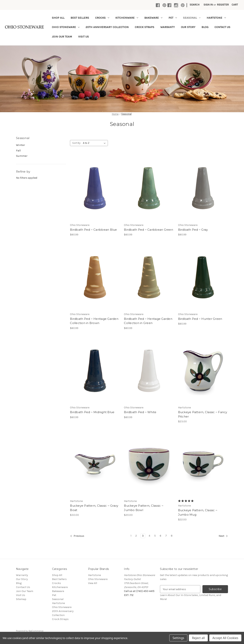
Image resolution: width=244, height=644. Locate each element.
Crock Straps (144, 27)
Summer (22, 156)
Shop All (58, 18)
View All (93, 583)
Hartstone (216, 18)
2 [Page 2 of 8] (136, 536)
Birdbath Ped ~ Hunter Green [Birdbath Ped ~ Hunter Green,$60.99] (200, 319)
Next (223, 536)
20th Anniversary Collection (107, 27)
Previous (77, 536)
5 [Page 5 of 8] (155, 536)
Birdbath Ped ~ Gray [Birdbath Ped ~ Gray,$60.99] (193, 230)
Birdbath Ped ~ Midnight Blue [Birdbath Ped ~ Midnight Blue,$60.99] (92, 412)
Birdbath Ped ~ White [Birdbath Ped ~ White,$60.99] (140, 412)
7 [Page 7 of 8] (166, 536)
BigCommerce (36, 631)
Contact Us (222, 27)
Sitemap (21, 599)
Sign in (208, 5)
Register (223, 5)
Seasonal (192, 18)
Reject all (198, 638)
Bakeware (153, 18)
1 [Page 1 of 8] (131, 536)
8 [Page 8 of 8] (172, 536)
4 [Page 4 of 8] (149, 536)
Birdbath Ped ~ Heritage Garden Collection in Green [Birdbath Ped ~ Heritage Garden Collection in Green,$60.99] (148, 321)
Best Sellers (80, 18)
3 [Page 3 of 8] (143, 536)
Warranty (168, 27)
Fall (18, 150)
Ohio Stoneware (66, 27)
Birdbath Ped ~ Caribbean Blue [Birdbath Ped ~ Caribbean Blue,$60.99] (93, 230)
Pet (173, 18)
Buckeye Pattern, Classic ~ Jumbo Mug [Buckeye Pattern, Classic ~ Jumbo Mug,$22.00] (198, 512)
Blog (205, 27)
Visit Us (83, 37)
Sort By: (77, 143)
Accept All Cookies (225, 638)
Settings (178, 638)
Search (195, 5)
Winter (20, 145)
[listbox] (95, 143)
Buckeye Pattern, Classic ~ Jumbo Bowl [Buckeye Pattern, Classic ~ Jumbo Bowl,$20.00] (144, 508)
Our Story (188, 27)
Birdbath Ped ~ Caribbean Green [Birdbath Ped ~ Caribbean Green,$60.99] (148, 230)
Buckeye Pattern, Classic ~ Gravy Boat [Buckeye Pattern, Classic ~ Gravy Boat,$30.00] (94, 508)
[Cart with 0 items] (235, 5)
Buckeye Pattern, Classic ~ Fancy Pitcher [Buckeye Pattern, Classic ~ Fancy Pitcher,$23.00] (203, 414)
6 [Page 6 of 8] (161, 536)
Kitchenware (127, 18)
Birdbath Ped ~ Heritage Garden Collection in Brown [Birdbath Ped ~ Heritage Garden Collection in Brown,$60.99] (94, 321)
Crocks (102, 18)
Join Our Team (62, 37)
